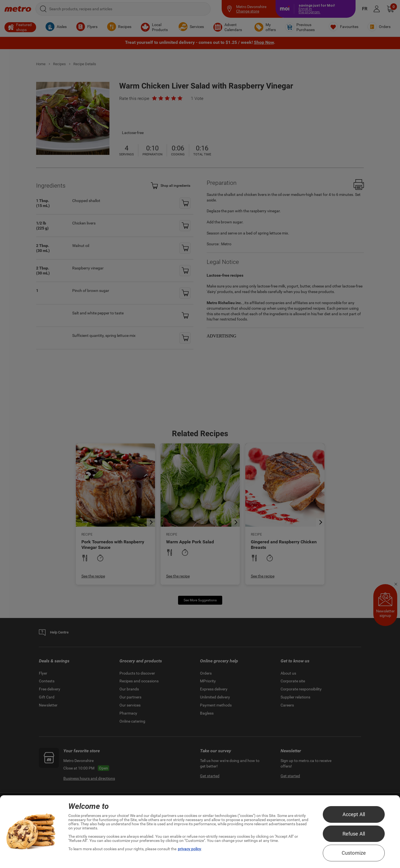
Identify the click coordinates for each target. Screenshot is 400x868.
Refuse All (354, 834)
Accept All (354, 814)
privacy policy (189, 849)
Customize (354, 853)
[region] (200, 832)
